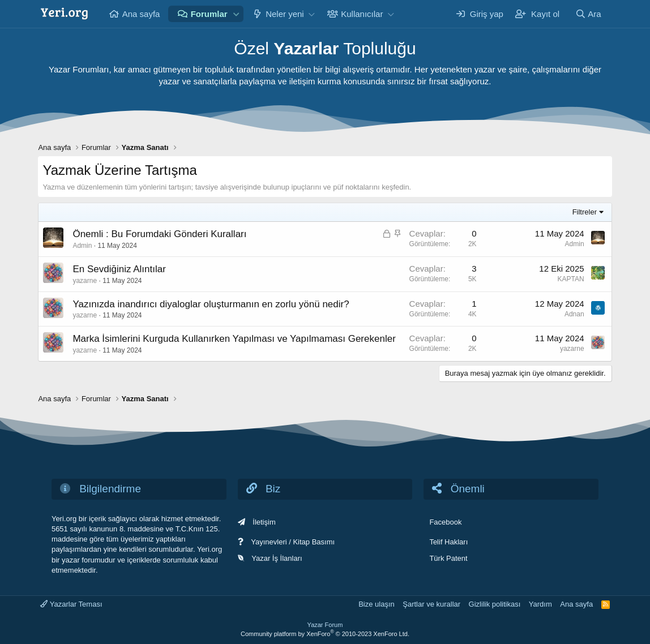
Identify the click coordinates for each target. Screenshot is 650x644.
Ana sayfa (141, 14)
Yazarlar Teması (71, 604)
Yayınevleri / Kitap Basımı (293, 542)
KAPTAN (570, 279)
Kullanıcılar (362, 14)
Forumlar (209, 14)
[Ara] (588, 14)
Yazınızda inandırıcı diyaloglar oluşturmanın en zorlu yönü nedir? (211, 304)
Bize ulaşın (377, 604)
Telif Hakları (448, 542)
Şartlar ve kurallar (431, 604)
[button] (236, 14)
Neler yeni (285, 14)
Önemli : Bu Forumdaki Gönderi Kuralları (159, 234)
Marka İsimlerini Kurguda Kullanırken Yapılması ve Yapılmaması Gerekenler (234, 339)
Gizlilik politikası (495, 604)
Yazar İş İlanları (277, 558)
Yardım (540, 604)
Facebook (445, 522)
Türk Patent (448, 558)
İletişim (264, 522)
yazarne (85, 281)
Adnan (574, 314)
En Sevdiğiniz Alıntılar (119, 269)
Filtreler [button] (585, 212)
